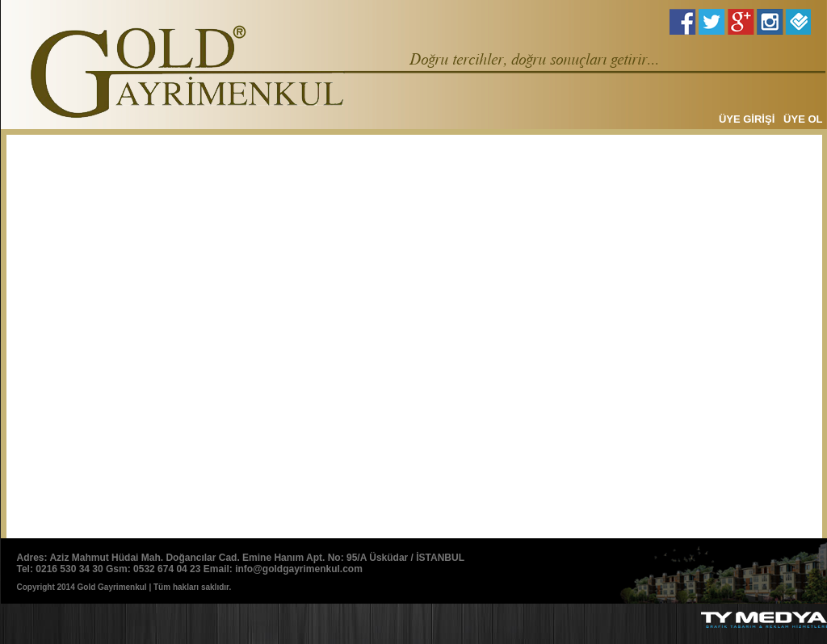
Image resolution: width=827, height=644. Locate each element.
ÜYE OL (803, 119)
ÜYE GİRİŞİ (747, 119)
